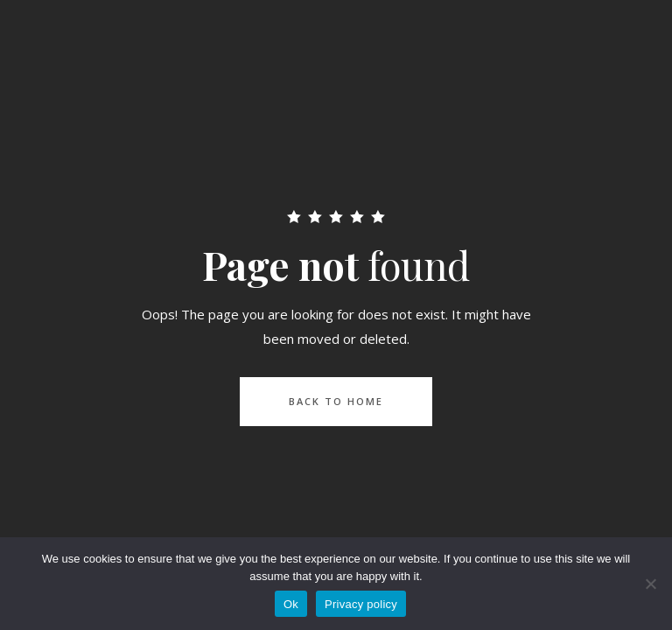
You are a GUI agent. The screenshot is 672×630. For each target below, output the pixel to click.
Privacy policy (361, 604)
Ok (291, 604)
